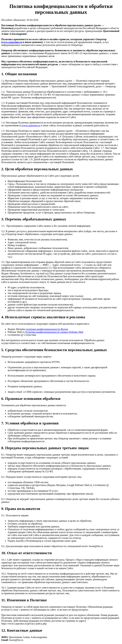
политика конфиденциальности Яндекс (47, 329)
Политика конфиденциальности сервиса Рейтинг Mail (54, 332)
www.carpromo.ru (12, 42)
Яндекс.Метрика (17, 329)
